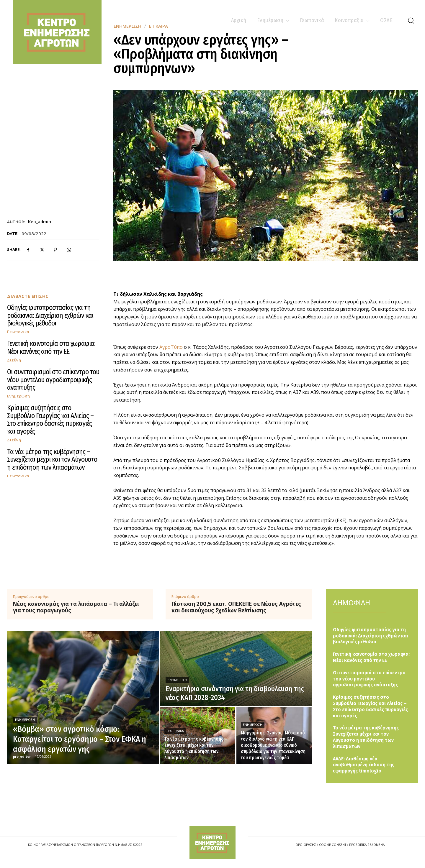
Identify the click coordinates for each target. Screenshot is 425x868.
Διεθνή (14, 360)
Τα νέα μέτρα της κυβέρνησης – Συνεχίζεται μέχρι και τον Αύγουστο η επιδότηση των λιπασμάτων (52, 460)
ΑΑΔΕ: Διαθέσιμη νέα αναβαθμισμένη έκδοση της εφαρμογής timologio (364, 765)
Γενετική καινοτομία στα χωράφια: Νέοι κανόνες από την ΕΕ (51, 347)
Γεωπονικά (18, 332)
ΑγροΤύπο (171, 347)
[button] (411, 20)
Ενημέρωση (19, 396)
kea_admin (40, 221)
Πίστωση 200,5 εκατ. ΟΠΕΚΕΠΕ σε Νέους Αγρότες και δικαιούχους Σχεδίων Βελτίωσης (236, 607)
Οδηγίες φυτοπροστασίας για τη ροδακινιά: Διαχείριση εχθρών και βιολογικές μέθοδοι (50, 315)
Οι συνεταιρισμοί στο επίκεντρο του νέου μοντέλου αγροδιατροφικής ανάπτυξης (53, 380)
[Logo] (212, 842)
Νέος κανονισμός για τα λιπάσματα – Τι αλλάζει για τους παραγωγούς (76, 607)
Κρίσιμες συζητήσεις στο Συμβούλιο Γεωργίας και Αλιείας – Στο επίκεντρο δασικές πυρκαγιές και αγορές (50, 419)
